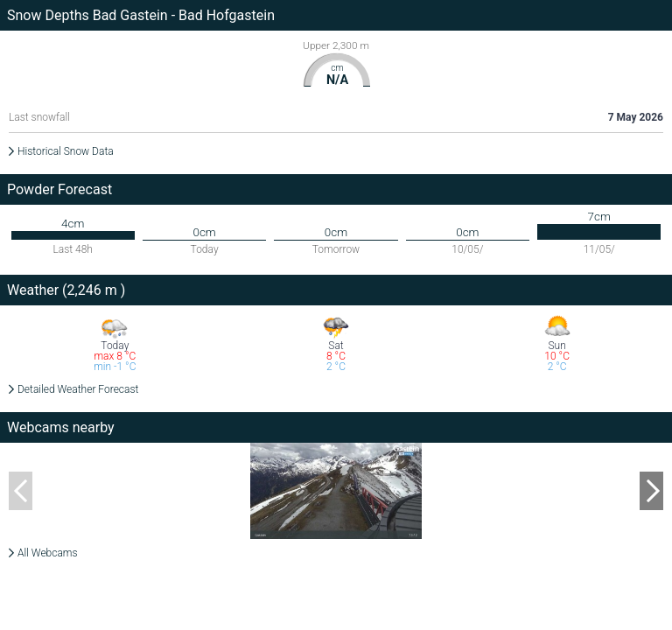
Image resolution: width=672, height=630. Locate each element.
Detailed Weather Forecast (78, 389)
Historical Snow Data (66, 151)
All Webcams (48, 553)
